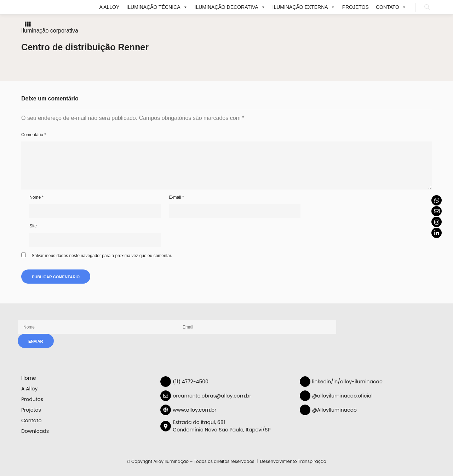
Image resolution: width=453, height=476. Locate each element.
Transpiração (312, 461)
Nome (36, 197)
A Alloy (110, 7)
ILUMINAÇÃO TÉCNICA (157, 7)
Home (29, 378)
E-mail (177, 197)
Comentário (34, 135)
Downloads (35, 431)
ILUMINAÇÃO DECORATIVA (230, 7)
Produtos (32, 399)
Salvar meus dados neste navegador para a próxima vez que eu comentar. (102, 256)
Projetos (355, 7)
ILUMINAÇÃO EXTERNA (304, 7)
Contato (391, 7)
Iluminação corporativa (50, 31)
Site (33, 226)
